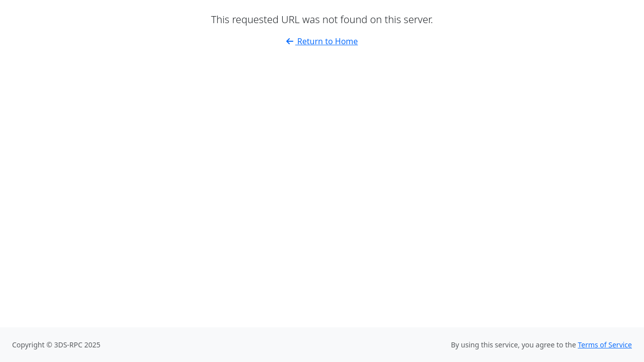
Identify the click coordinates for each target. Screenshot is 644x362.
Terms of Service (605, 345)
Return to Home (322, 41)
